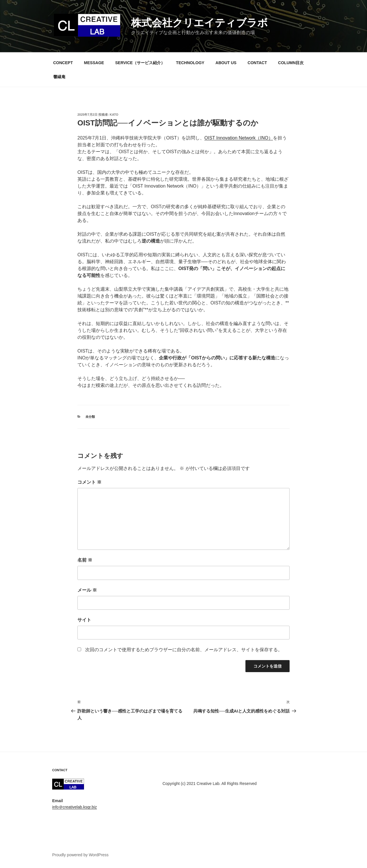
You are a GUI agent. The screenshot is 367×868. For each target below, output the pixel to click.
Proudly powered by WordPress (80, 855)
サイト (84, 620)
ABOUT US (226, 63)
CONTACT (257, 63)
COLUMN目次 (291, 63)
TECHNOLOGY (190, 63)
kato (114, 115)
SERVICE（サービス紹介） (140, 63)
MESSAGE (94, 63)
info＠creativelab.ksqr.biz (75, 807)
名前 (85, 560)
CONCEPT (63, 63)
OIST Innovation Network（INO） (239, 138)
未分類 (90, 417)
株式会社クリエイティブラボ (199, 23)
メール (87, 590)
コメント (89, 482)
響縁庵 (59, 77)
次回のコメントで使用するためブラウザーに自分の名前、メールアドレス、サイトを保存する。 (184, 650)
